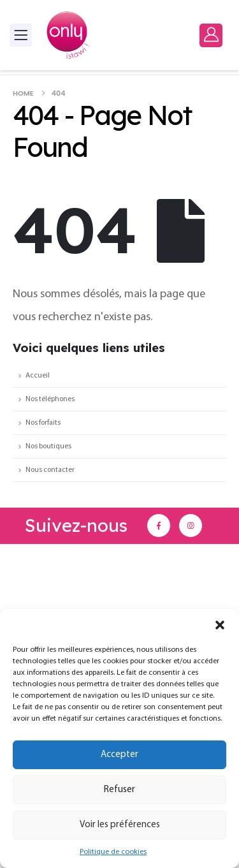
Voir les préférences (120, 825)
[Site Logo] (68, 35)
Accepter (119, 755)
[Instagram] (191, 526)
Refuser (119, 790)
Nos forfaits (43, 423)
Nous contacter (50, 470)
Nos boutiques (48, 446)
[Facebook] (159, 526)
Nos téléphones (50, 399)
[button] (220, 625)
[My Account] (211, 35)
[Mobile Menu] (21, 35)
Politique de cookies (113, 852)
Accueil (38, 376)
